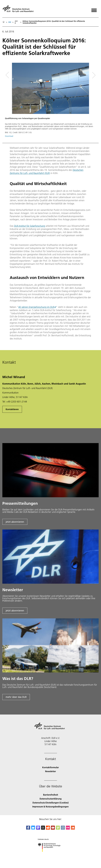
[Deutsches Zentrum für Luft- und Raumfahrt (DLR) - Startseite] (19, 10)
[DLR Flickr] (68, 829)
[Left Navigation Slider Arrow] (9, 75)
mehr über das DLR (16, 697)
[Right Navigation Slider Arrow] (93, 75)
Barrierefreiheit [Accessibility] (51, 795)
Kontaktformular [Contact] (50, 767)
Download (9, 136)
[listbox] (10, 22)
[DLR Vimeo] (58, 829)
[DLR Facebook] (28, 829)
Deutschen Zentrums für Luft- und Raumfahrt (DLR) (47, 172)
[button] (50, 101)
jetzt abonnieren (15, 522)
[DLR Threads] (43, 829)
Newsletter (50, 771)
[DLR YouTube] (53, 829)
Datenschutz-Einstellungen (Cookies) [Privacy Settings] (50, 803)
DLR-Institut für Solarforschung (30, 226)
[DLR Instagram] (63, 829)
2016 (16, 22)
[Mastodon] (38, 829)
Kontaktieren (12, 409)
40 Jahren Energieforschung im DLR (36, 307)
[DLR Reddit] (48, 829)
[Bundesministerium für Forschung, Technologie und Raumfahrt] (51, 854)
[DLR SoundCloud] (73, 829)
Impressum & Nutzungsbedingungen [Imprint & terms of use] (50, 807)
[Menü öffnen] (94, 9)
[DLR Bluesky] (33, 829)
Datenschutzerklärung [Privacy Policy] (51, 799)
